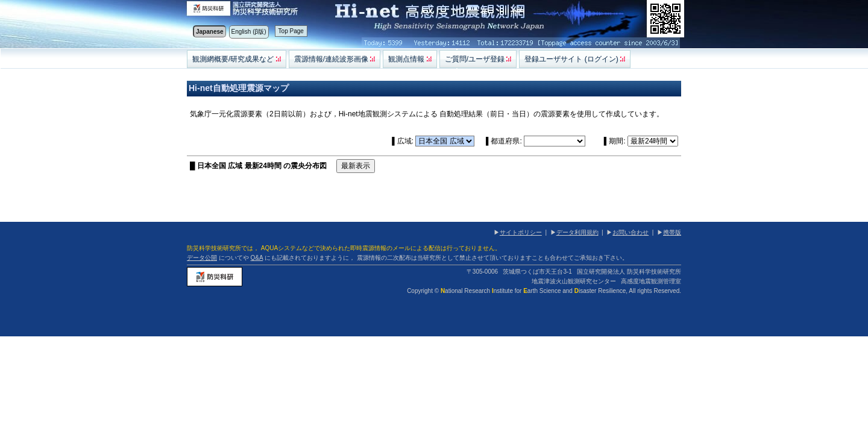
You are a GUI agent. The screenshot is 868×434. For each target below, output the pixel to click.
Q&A (257, 258)
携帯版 (672, 232)
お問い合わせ (631, 232)
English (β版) (249, 32)
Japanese (210, 32)
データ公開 (202, 258)
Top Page (291, 31)
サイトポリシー (521, 232)
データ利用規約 (577, 232)
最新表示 (356, 166)
